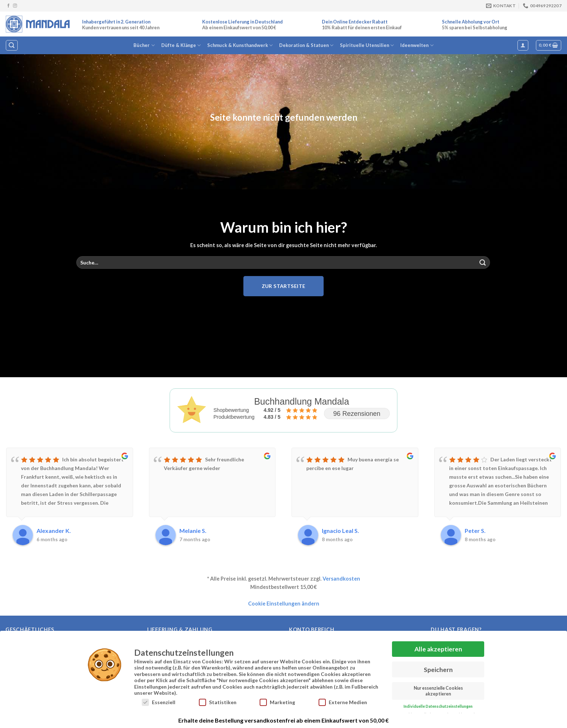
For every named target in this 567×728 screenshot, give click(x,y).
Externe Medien (343, 702)
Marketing (277, 702)
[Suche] (12, 45)
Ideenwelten (417, 45)
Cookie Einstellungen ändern (284, 604)
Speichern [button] (438, 670)
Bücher (144, 45)
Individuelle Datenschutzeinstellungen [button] (438, 706)
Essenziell (159, 702)
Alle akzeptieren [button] (438, 649)
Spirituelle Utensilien (367, 45)
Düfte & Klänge (181, 45)
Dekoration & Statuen (306, 45)
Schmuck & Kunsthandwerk (240, 45)
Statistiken (218, 702)
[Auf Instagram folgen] (15, 6)
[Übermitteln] (483, 263)
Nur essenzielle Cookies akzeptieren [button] (438, 691)
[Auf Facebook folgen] (8, 6)
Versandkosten (341, 579)
